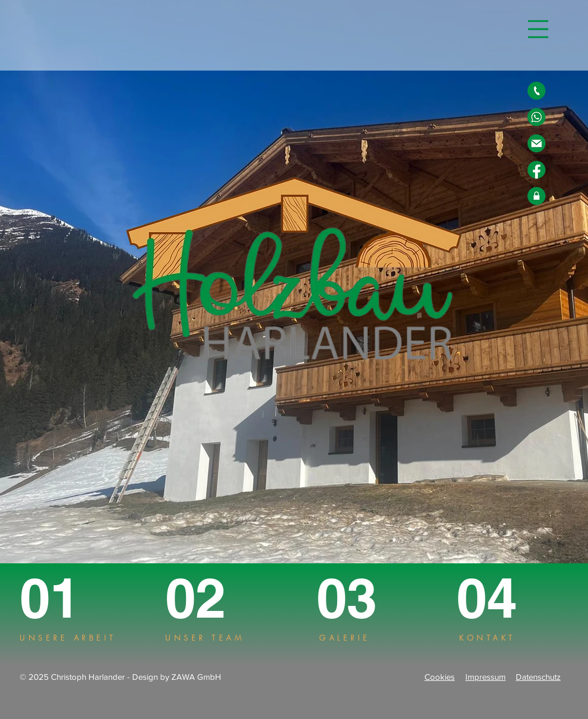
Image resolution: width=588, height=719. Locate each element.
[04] (498, 598)
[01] (60, 598)
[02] (208, 598)
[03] (356, 598)
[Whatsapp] (536, 117)
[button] (538, 29)
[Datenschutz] (536, 196)
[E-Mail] (536, 143)
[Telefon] (536, 91)
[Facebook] (536, 170)
